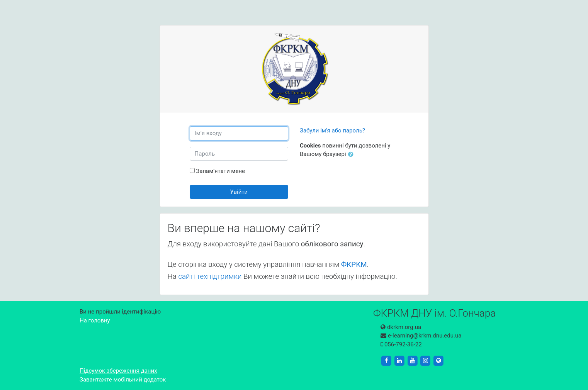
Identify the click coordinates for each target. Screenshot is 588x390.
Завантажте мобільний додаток (123, 380)
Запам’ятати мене (220, 171)
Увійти (239, 192)
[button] (352, 155)
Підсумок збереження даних (118, 371)
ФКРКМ (354, 265)
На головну (95, 320)
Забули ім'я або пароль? (332, 131)
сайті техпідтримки (210, 276)
